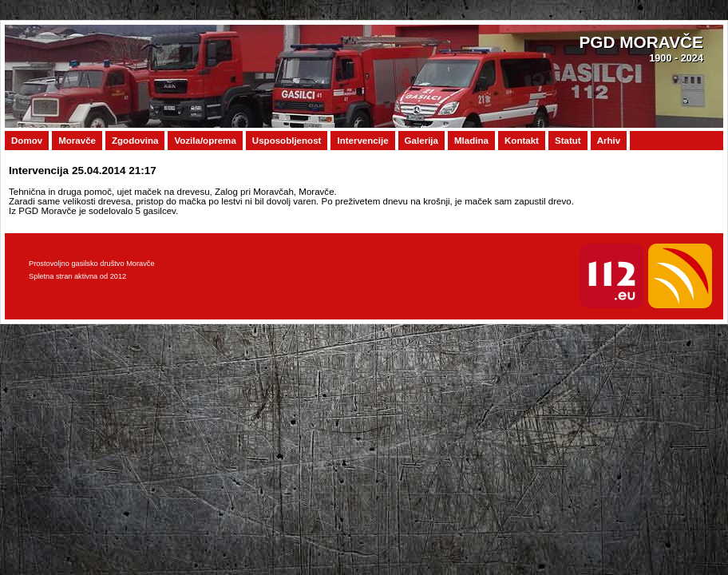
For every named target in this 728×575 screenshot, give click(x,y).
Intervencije (362, 141)
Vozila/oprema (205, 141)
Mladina (471, 141)
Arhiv (609, 141)
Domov (27, 141)
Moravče (77, 141)
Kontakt (522, 141)
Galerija (421, 141)
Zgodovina (135, 141)
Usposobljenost (287, 141)
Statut (568, 141)
